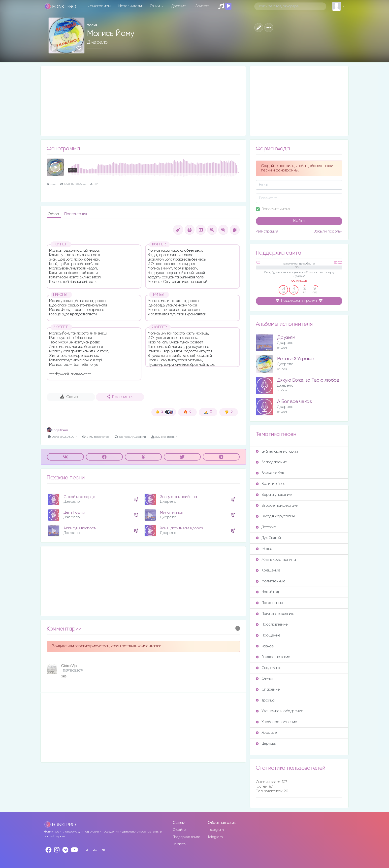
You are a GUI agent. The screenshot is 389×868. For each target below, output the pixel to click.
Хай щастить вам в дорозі (182, 528)
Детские (266, 527)
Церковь (266, 744)
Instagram (216, 830)
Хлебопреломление (276, 722)
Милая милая (172, 513)
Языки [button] (155, 6)
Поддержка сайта (187, 837)
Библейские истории (277, 451)
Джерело (97, 42)
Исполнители (130, 6)
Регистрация (267, 231)
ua (95, 850)
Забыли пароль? (328, 231)
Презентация (76, 214)
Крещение (268, 570)
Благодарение (271, 462)
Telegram (215, 837)
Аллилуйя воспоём (80, 528)
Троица (265, 700)
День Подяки (74, 513)
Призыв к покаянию (275, 614)
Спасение (268, 689)
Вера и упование (274, 495)
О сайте (179, 830)
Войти (299, 221)
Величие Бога (271, 484)
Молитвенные (271, 581)
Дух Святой (268, 538)
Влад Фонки (57, 430)
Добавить (179, 6)
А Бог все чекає (295, 402)
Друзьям (286, 338)
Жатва (264, 549)
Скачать (71, 397)
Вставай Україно (296, 359)
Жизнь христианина (276, 560)
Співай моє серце (79, 497)
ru (86, 850)
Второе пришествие (277, 506)
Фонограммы (99, 6)
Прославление (272, 624)
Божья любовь (271, 473)
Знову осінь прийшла (178, 497)
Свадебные (269, 668)
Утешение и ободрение (280, 711)
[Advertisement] (143, 101)
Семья (264, 679)
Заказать (203, 6)
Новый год (267, 592)
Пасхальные (269, 603)
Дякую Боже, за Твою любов (308, 380)
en (104, 850)
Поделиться (120, 397)
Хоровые (266, 733)
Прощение (268, 635)
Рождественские (273, 657)
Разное (265, 646)
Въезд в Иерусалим (275, 516)
